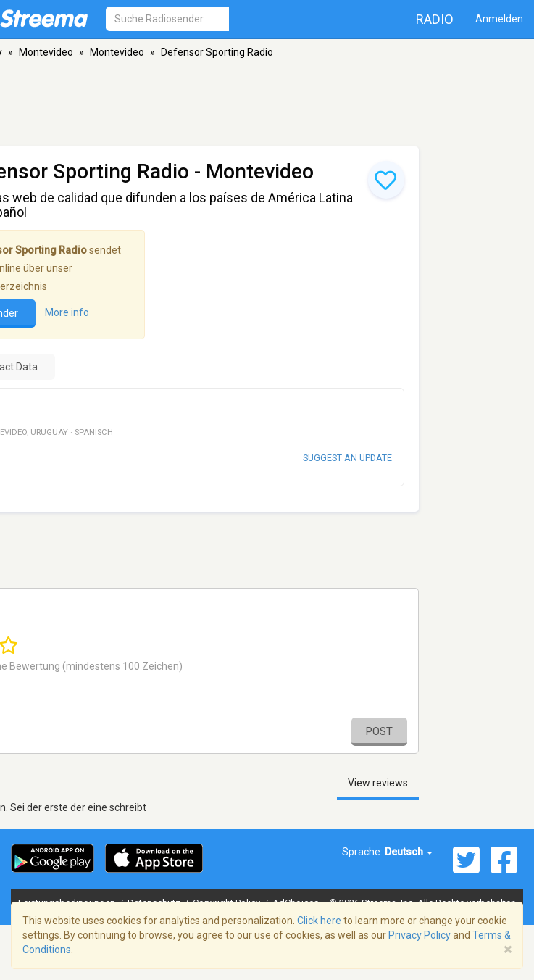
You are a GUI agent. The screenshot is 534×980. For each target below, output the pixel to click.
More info (67, 313)
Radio (435, 19)
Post (379, 731)
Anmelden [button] (499, 19)
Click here (319, 921)
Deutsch (409, 852)
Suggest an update (347, 458)
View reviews (378, 783)
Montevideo (46, 52)
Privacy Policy (420, 935)
